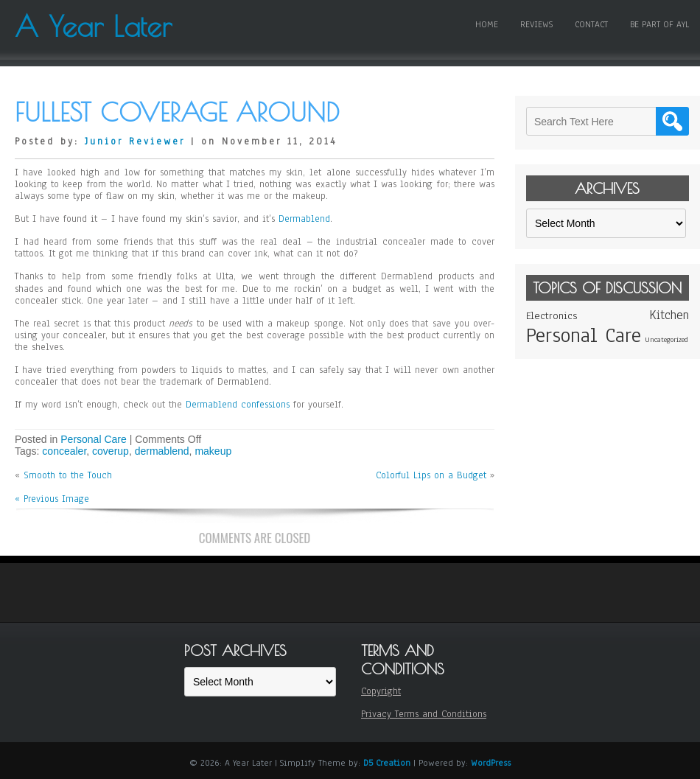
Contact (591, 24)
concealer (64, 451)
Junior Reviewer (135, 142)
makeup (213, 451)
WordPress (491, 763)
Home (487, 24)
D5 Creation (387, 763)
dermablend (162, 451)
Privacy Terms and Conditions (424, 714)
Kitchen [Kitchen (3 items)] (669, 315)
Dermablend (304, 219)
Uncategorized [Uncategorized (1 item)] (666, 339)
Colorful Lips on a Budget (431, 475)
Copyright (381, 691)
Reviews (536, 24)
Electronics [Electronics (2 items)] (552, 316)
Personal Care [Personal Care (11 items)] (584, 335)
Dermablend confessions (238, 405)
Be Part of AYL (659, 24)
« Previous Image (52, 499)
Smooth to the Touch (68, 475)
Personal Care (94, 439)
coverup (111, 451)
